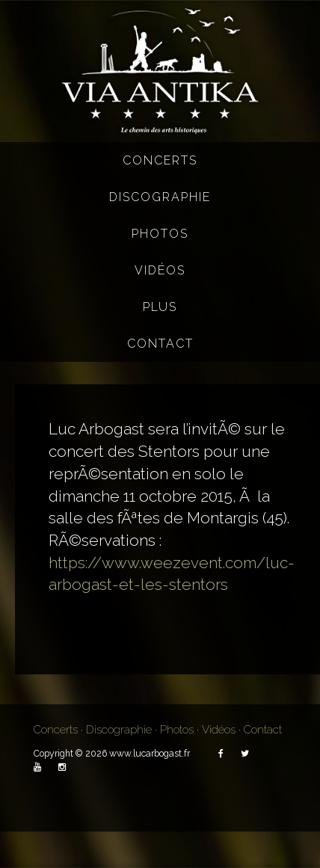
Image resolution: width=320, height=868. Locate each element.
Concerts (160, 160)
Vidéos (160, 270)
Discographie (160, 197)
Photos (160, 234)
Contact (160, 344)
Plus (160, 307)
